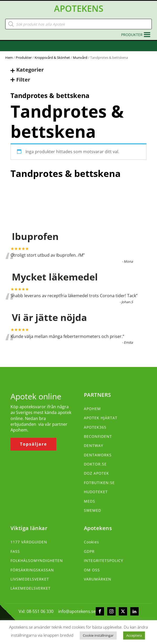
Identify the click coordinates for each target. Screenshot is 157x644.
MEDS (90, 501)
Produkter (24, 57)
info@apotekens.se (77, 611)
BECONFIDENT (98, 436)
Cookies (91, 542)
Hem (9, 57)
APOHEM (92, 409)
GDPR (89, 551)
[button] (132, 35)
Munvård (80, 57)
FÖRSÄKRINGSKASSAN (32, 570)
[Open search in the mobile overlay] (78, 24)
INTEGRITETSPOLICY (104, 560)
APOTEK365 (95, 427)
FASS (15, 551)
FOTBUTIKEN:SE (99, 483)
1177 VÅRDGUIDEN (29, 542)
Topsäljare (33, 444)
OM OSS (92, 570)
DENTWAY (94, 445)
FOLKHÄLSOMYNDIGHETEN (37, 560)
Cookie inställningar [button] (98, 635)
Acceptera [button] (134, 635)
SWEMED (93, 510)
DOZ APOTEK (96, 473)
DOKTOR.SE (95, 464)
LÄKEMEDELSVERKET (31, 588)
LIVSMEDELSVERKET (30, 579)
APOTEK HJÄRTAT (101, 418)
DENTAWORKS (98, 455)
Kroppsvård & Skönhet (52, 57)
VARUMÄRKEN (98, 579)
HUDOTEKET (96, 492)
